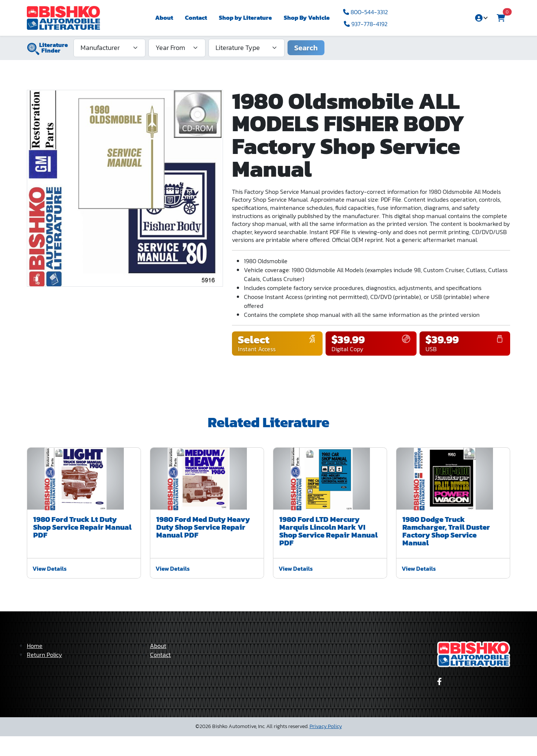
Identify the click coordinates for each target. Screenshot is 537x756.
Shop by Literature (245, 18)
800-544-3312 (365, 12)
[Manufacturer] (109, 48)
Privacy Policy (326, 746)
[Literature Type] (246, 48)
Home (35, 665)
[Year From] (177, 48)
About (164, 18)
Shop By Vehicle (307, 18)
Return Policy (44, 674)
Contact (196, 18)
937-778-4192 (366, 24)
